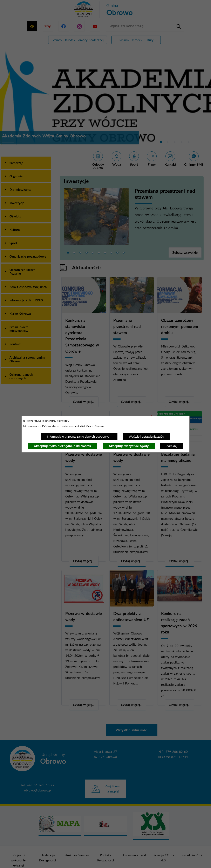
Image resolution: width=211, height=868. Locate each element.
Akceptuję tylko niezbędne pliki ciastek (62, 446)
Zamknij (172, 446)
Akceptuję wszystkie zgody (129, 446)
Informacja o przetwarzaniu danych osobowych (79, 436)
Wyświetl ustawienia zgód (147, 436)
